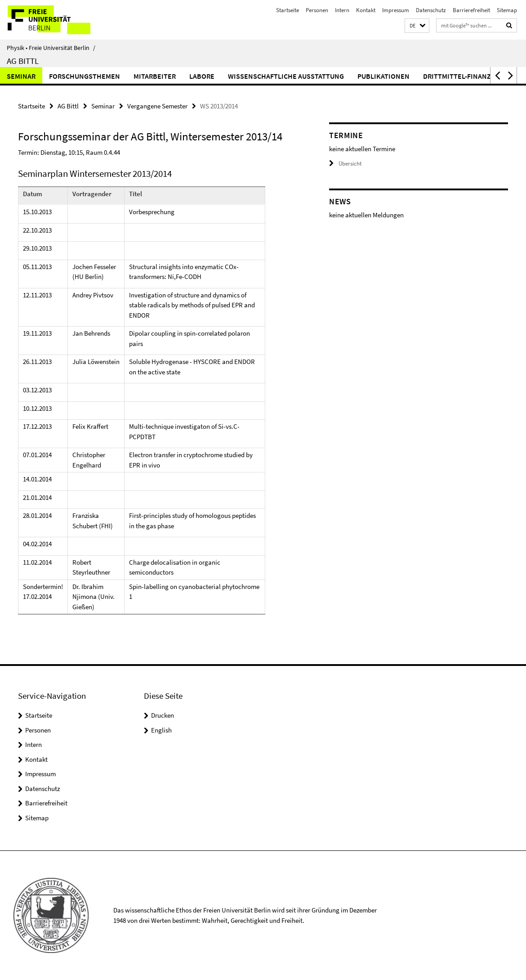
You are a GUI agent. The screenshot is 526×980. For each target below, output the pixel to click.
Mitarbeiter (155, 76)
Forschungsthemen (85, 76)
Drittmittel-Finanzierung (469, 76)
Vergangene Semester (157, 106)
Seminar (21, 76)
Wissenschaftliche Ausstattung (286, 76)
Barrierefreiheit (471, 10)
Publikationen (383, 76)
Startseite (288, 10)
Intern (342, 10)
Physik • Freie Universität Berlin (51, 48)
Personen (317, 10)
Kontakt (366, 10)
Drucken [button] (163, 715)
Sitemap (507, 10)
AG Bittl (23, 61)
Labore (202, 76)
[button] (417, 26)
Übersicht (345, 164)
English (161, 730)
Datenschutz (431, 10)
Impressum (396, 10)
